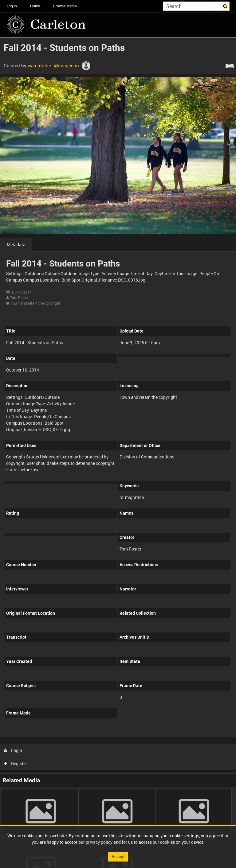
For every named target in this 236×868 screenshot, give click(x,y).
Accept (118, 856)
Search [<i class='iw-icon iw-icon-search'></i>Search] (226, 6)
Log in (12, 6)
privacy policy (99, 842)
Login (13, 750)
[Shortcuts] (230, 65)
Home (35, 6)
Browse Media (65, 6)
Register (16, 763)
